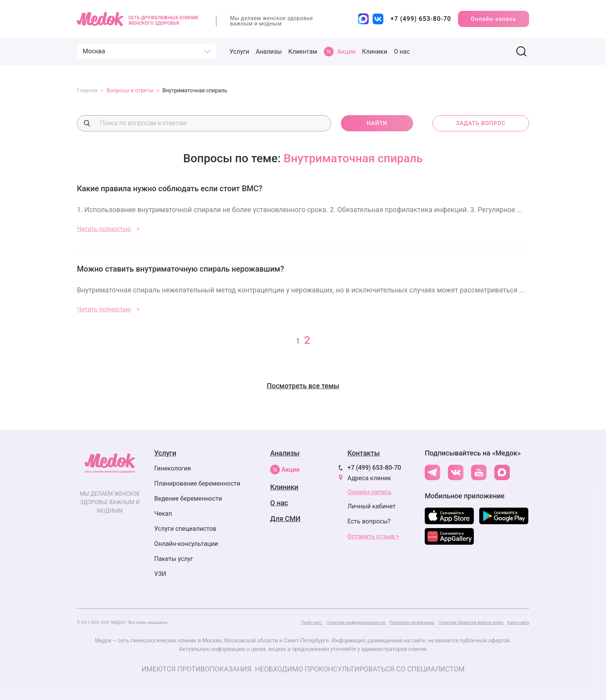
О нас (402, 52)
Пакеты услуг (174, 559)
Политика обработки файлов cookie (471, 623)
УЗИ (160, 574)
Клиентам (303, 52)
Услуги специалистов (185, 529)
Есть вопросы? (369, 521)
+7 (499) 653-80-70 (374, 468)
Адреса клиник (369, 478)
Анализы (269, 52)
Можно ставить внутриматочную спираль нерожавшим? (180, 269)
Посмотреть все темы (303, 386)
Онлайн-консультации (186, 544)
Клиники (375, 52)
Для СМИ (285, 519)
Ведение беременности (188, 499)
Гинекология (173, 468)
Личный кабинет (372, 506)
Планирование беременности (197, 483)
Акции (285, 470)
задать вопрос (481, 123)
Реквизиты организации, (412, 623)
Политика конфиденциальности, (356, 623)
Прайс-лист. (312, 623)
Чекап (163, 514)
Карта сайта (518, 623)
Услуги (239, 52)
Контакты (364, 453)
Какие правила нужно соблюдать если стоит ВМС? (170, 189)
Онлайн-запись (494, 19)
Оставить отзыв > (373, 536)
